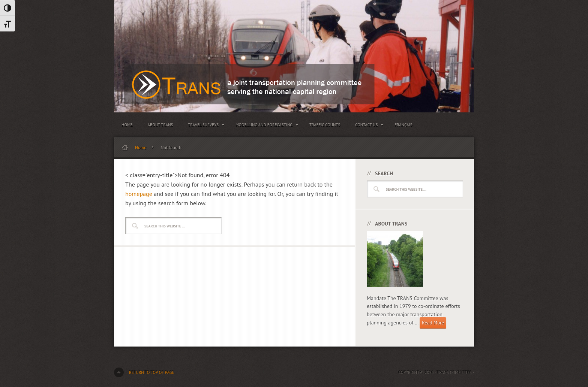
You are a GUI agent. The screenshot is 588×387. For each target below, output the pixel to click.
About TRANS (160, 125)
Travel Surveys (204, 126)
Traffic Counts (325, 125)
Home (127, 125)
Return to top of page (151, 372)
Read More (433, 323)
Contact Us (367, 126)
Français (403, 125)
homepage (139, 194)
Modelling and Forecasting (265, 126)
